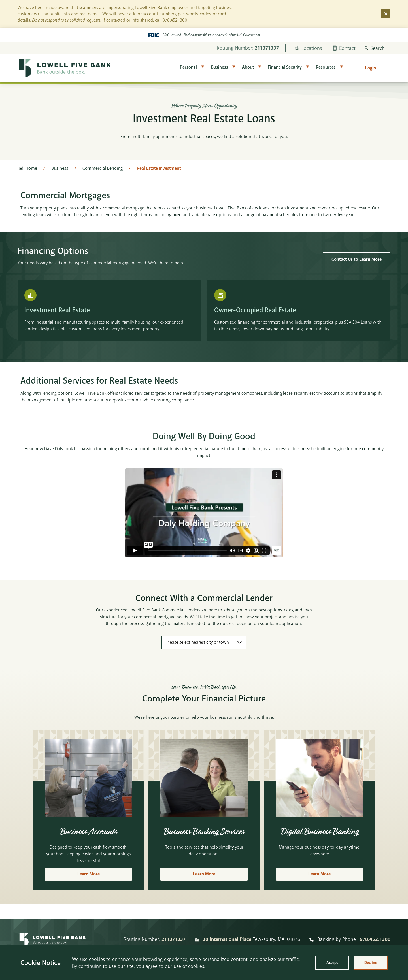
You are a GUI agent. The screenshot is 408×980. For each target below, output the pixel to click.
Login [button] (371, 68)
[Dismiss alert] (386, 14)
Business (220, 67)
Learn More (89, 874)
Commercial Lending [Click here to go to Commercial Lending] (103, 168)
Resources (326, 67)
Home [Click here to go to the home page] (31, 168)
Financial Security (285, 67)
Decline (371, 963)
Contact (344, 48)
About (248, 67)
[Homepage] (53, 939)
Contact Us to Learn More (357, 259)
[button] (375, 48)
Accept (332, 963)
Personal (188, 67)
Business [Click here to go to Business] (60, 168)
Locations (308, 48)
